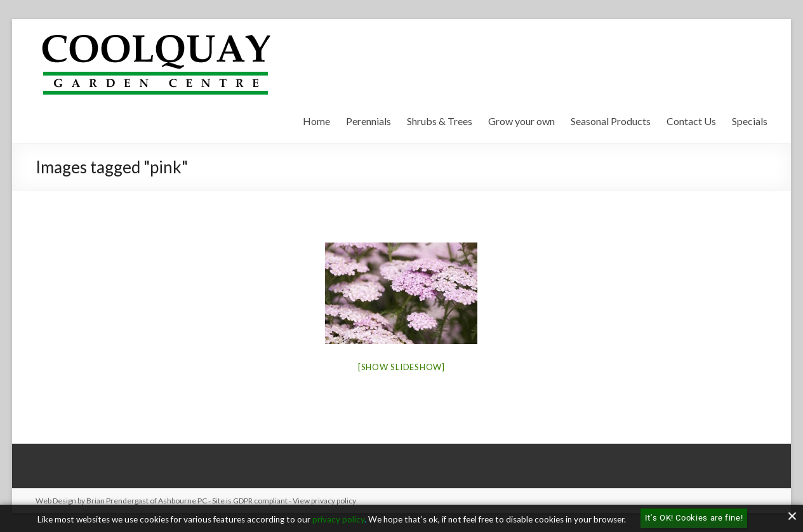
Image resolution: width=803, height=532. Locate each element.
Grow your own (521, 121)
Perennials (368, 121)
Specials (750, 121)
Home (316, 121)
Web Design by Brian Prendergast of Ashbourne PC (121, 501)
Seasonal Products (611, 121)
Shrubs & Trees (440, 121)
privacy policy (338, 519)
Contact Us (691, 121)
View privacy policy (324, 501)
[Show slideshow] (401, 367)
